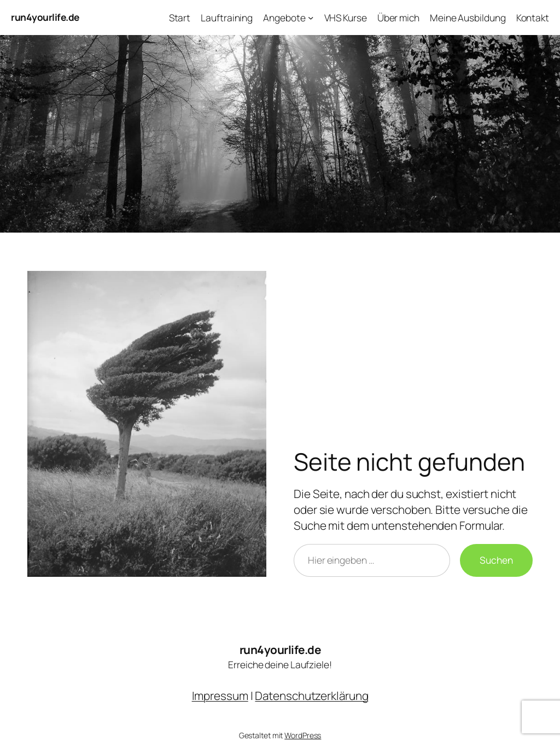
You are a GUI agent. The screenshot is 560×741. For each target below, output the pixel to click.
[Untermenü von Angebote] (311, 18)
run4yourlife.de (45, 17)
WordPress (303, 735)
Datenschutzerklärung (311, 696)
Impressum (220, 696)
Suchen (496, 560)
